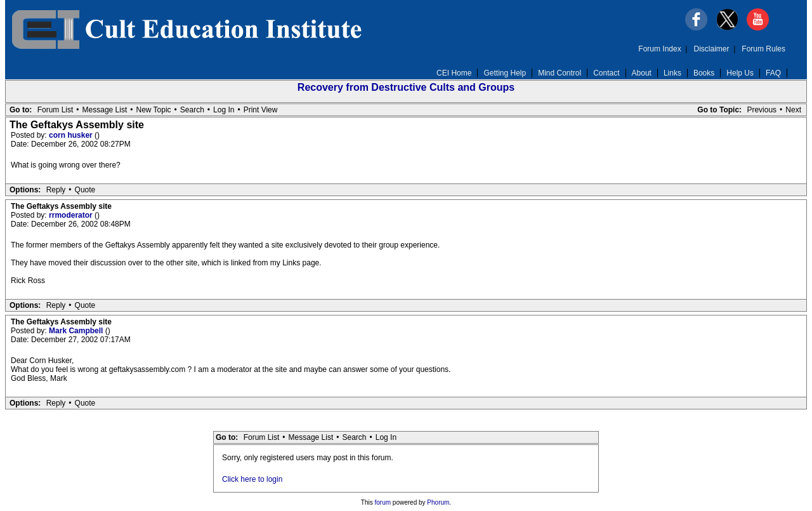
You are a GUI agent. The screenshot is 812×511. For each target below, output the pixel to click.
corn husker (72, 135)
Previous (762, 110)
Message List (105, 110)
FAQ (773, 73)
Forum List (56, 110)
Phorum (438, 502)
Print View (261, 110)
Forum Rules (763, 49)
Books (704, 73)
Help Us (740, 73)
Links (672, 73)
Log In (224, 110)
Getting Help (505, 73)
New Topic (153, 110)
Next (793, 110)
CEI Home (454, 73)
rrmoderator (72, 215)
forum (383, 502)
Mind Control (560, 73)
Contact (606, 73)
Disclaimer (712, 49)
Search (192, 110)
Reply (56, 190)
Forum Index (659, 49)
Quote (85, 190)
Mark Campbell (77, 331)
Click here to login (252, 479)
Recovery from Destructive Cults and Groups (406, 87)
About (642, 73)
